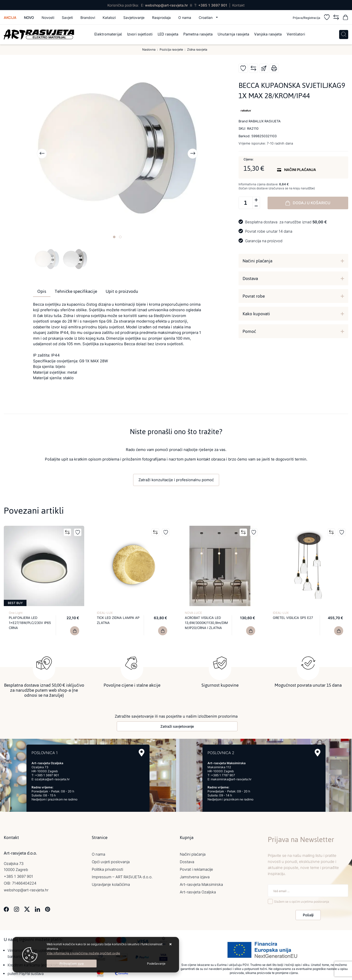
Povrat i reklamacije (196, 868)
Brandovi (88, 17)
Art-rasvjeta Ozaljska (198, 891)
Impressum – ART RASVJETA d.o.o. (122, 876)
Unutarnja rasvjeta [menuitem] (233, 34)
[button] (114, 237)
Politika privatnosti (107, 868)
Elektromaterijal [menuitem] (108, 34)
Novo (29, 17)
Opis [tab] (42, 291)
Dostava (250, 278)
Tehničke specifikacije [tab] (76, 291)
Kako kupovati (256, 314)
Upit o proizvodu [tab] (122, 291)
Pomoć (249, 331)
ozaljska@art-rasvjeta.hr (52, 778)
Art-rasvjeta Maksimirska (201, 883)
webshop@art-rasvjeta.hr (166, 5)
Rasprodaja (161, 17)
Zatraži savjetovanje (177, 725)
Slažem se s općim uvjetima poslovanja (302, 900)
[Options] (156, 964)
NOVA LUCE (193, 613)
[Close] (72, 964)
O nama (185, 17)
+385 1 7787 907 (223, 774)
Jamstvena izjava (195, 876)
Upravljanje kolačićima (111, 883)
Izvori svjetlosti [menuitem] (140, 34)
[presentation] (42, 154)
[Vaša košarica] (345, 18)
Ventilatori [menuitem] (296, 34)
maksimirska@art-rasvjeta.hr (231, 778)
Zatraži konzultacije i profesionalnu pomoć (176, 480)
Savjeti (67, 17)
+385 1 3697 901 (213, 5)
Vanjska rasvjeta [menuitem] (268, 34)
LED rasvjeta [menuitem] (168, 34)
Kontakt (238, 5)
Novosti (48, 17)
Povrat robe (254, 296)
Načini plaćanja (257, 261)
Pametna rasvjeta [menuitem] (198, 34)
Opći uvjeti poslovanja (111, 861)
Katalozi (109, 17)
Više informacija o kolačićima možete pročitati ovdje (83, 953)
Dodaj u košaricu (308, 203)
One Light (16, 613)
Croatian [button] (206, 17)
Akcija (10, 17)
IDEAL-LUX (105, 613)
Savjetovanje (134, 17)
